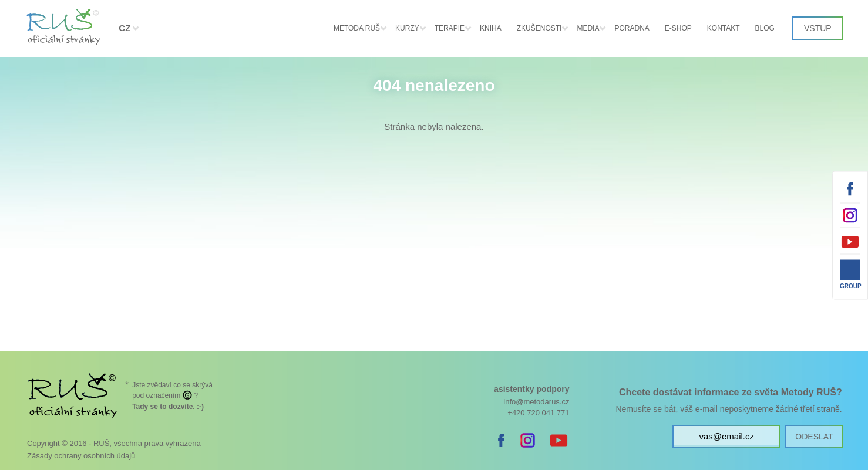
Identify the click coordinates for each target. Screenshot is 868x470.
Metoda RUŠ (357, 28)
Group (850, 285)
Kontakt (724, 28)
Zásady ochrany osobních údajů (81, 456)
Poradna (632, 28)
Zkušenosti (539, 28)
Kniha (491, 28)
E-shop (678, 28)
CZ (125, 28)
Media (588, 28)
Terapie (450, 28)
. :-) (168, 407)
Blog (765, 28)
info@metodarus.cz (536, 402)
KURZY (407, 28)
